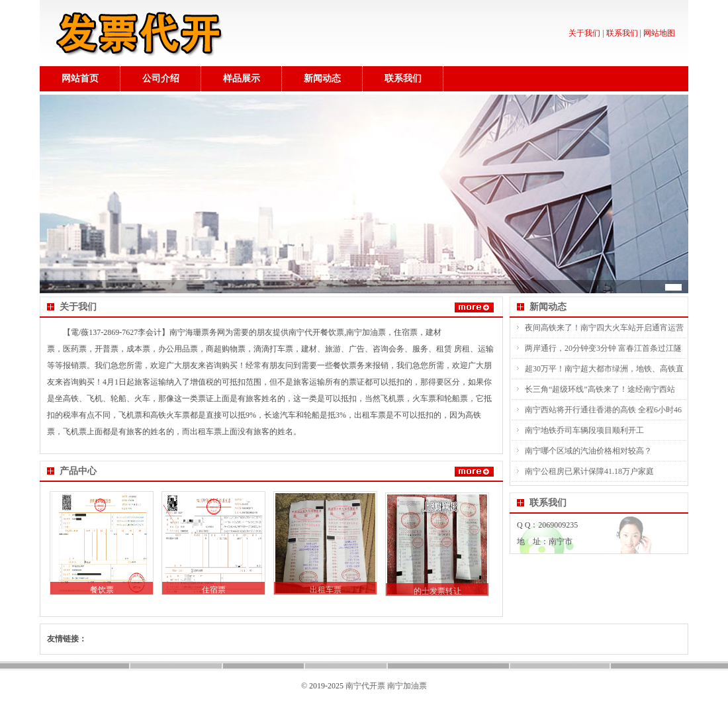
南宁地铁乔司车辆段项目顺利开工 (584, 430)
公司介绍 (161, 78)
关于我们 (584, 33)
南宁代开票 (365, 686)
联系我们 (622, 33)
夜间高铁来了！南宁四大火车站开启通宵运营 (604, 328)
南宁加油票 (407, 686)
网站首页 (80, 78)
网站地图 (659, 33)
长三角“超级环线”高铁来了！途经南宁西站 (600, 389)
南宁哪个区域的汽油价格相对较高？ (588, 451)
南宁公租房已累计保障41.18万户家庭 (589, 471)
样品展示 (242, 78)
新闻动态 (322, 78)
